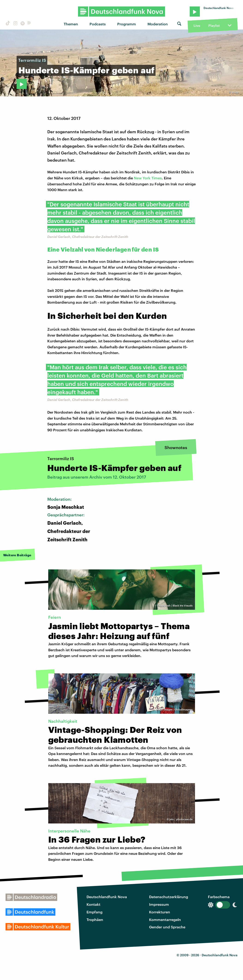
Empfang (94, 912)
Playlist (214, 25)
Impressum (159, 904)
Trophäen (95, 919)
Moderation (158, 24)
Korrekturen (160, 912)
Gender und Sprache (167, 927)
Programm (127, 24)
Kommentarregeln (165, 919)
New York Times (148, 178)
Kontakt (93, 904)
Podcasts (98, 24)
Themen (71, 24)
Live (197, 25)
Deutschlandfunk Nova (107, 897)
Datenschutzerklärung (169, 897)
